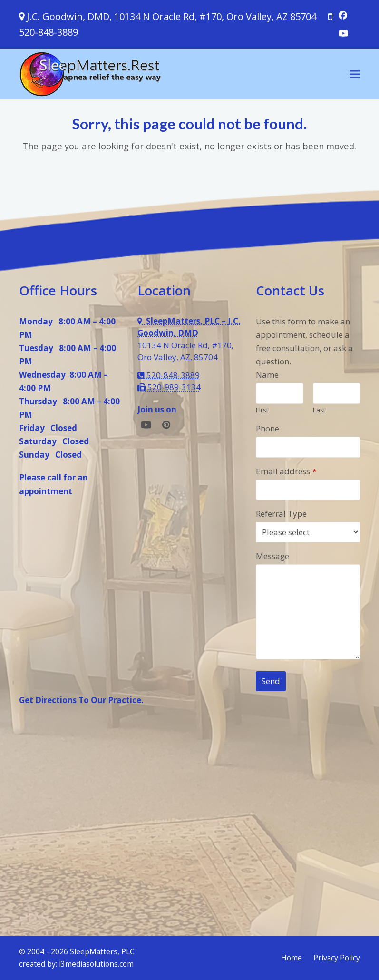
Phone (267, 428)
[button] (355, 74)
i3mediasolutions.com (96, 964)
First (262, 410)
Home (292, 958)
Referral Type (281, 514)
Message (272, 556)
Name (267, 375)
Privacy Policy (337, 958)
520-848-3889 (49, 32)
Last (319, 410)
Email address (286, 471)
